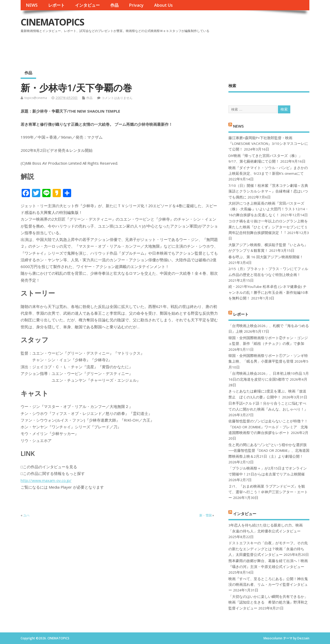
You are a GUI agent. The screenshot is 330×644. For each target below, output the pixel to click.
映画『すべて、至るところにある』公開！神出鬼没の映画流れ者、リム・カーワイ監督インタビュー (268, 585)
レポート (56, 5)
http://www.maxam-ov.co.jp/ (46, 480)
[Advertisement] (211, 49)
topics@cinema (36, 98)
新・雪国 (205, 515)
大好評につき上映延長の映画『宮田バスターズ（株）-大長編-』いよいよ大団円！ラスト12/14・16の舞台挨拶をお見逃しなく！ (269, 209)
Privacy (136, 5)
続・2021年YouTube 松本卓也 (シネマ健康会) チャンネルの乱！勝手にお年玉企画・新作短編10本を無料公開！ (268, 292)
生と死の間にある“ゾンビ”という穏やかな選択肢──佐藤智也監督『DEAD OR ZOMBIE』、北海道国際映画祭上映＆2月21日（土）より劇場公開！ (269, 451)
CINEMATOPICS (52, 22)
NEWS (32, 5)
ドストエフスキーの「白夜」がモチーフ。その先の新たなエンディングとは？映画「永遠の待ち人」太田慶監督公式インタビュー (268, 549)
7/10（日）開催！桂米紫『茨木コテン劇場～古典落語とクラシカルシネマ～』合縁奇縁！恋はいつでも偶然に (268, 191)
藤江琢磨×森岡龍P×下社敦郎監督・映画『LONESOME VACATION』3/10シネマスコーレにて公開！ (268, 144)
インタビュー (87, 5)
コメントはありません (117, 98)
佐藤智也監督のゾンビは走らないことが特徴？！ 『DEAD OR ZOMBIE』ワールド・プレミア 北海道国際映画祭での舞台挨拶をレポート (268, 427)
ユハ (26, 515)
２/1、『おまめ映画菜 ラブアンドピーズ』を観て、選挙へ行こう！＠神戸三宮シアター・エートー (268, 492)
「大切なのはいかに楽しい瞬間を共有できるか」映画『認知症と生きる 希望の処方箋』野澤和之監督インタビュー (268, 602)
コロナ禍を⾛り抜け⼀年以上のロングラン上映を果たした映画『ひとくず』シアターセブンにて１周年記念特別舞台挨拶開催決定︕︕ (268, 227)
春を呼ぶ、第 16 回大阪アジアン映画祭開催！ (266, 257)
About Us (163, 5)
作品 (114, 5)
